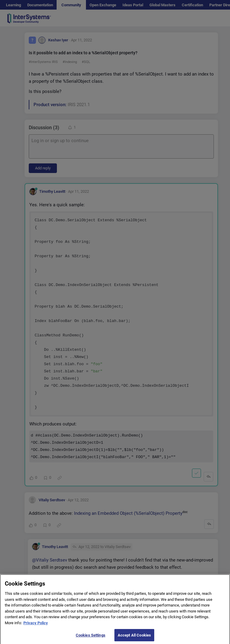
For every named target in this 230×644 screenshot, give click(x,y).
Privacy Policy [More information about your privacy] (36, 626)
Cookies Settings (91, 638)
